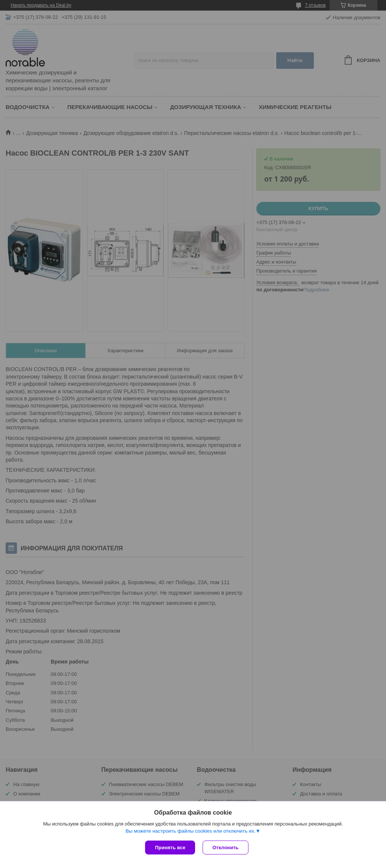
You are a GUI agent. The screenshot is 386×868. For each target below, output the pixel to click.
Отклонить (225, 848)
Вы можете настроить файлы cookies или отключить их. (191, 831)
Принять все (170, 848)
